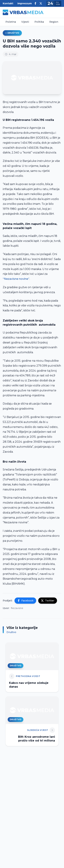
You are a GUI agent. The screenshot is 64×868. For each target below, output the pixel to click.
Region (54, 22)
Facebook (25, 601)
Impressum (25, 3)
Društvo (12, 33)
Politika (39, 22)
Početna (11, 22)
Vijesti (25, 22)
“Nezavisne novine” (16, 279)
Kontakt (8, 3)
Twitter (48, 601)
